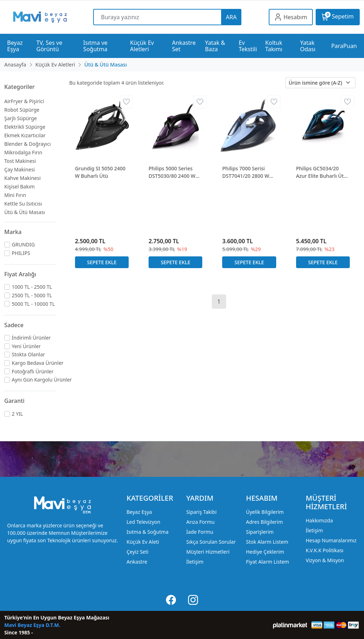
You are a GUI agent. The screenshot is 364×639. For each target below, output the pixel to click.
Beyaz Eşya (139, 512)
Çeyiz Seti (138, 552)
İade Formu (200, 532)
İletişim (195, 562)
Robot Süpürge (22, 110)
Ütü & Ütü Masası (25, 212)
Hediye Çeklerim (265, 552)
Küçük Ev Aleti (143, 542)
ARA (231, 17)
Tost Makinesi (20, 161)
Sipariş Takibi (201, 512)
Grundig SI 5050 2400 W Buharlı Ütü (100, 172)
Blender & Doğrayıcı (28, 144)
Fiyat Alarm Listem (267, 562)
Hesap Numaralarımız (331, 540)
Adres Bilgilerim (264, 522)
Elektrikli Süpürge (25, 127)
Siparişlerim (260, 532)
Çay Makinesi (20, 169)
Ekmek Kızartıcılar (25, 135)
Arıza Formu (200, 522)
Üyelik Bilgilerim (265, 512)
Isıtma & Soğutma (148, 532)
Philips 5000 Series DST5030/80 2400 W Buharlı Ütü (172, 172)
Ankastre (137, 562)
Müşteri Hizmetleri (208, 552)
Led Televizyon (143, 522)
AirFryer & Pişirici (24, 101)
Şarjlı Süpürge (21, 118)
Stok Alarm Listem (267, 542)
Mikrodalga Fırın (23, 152)
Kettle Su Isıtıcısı (23, 204)
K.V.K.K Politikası (325, 550)
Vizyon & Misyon (325, 560)
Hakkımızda (319, 520)
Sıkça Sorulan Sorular (211, 542)
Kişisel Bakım (20, 187)
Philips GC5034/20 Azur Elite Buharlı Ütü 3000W (322, 172)
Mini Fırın (15, 195)
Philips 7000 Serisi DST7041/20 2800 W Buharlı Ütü (246, 172)
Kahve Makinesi (22, 178)
